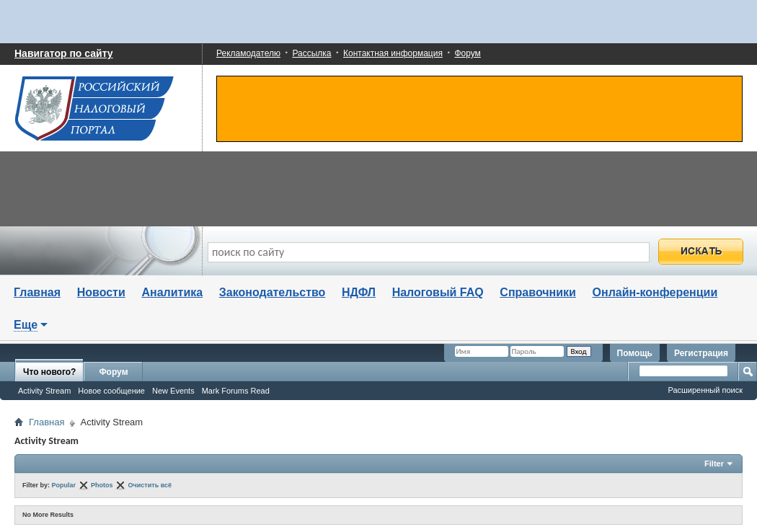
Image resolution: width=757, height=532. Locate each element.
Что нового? (49, 372)
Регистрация (701, 353)
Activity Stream (44, 391)
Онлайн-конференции (655, 292)
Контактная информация (393, 53)
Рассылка (311, 53)
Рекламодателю (248, 53)
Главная (37, 292)
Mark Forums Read (236, 391)
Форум (467, 53)
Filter (714, 464)
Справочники (538, 292)
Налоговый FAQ (438, 292)
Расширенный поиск (705, 390)
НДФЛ (359, 292)
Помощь (635, 353)
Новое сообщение (111, 391)
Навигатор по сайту (64, 53)
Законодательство (273, 292)
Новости (101, 292)
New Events (173, 391)
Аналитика (172, 292)
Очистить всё (150, 485)
